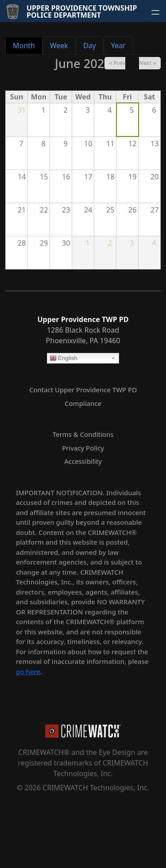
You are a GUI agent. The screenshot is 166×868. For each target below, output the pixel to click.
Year (118, 45)
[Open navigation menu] (155, 12)
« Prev (117, 63)
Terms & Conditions (83, 434)
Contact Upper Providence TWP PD (83, 390)
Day (90, 45)
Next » (148, 63)
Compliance (83, 403)
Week (59, 45)
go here (28, 671)
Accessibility (83, 461)
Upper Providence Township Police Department (82, 11)
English (64, 359)
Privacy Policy (83, 448)
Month (24, 45)
